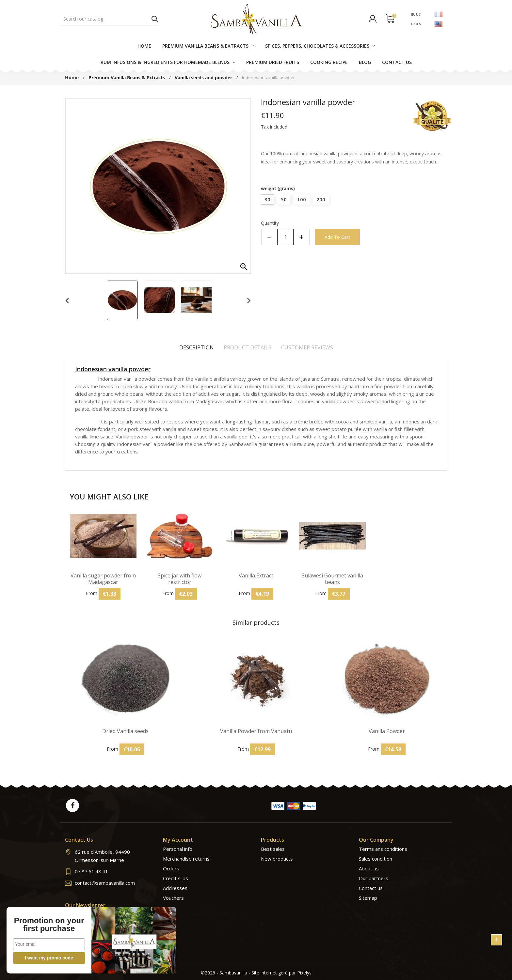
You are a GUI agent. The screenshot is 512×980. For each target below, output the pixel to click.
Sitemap (368, 898)
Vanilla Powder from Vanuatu (256, 731)
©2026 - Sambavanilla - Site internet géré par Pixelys (256, 973)
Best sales (273, 849)
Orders (171, 868)
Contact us (371, 888)
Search (155, 19)
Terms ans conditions (383, 849)
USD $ (416, 24)
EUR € (416, 14)
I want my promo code (49, 958)
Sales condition (376, 859)
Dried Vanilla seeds (125, 731)
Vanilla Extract (256, 576)
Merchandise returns (186, 859)
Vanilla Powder (387, 731)
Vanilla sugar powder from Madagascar (103, 579)
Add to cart (337, 237)
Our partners (374, 878)
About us (369, 868)
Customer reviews (307, 347)
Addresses (175, 888)
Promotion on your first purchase (49, 925)
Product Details (248, 347)
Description (197, 347)
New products (277, 859)
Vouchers (173, 898)
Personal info (178, 849)
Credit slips (176, 878)
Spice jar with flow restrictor (180, 579)
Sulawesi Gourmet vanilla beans (332, 579)
